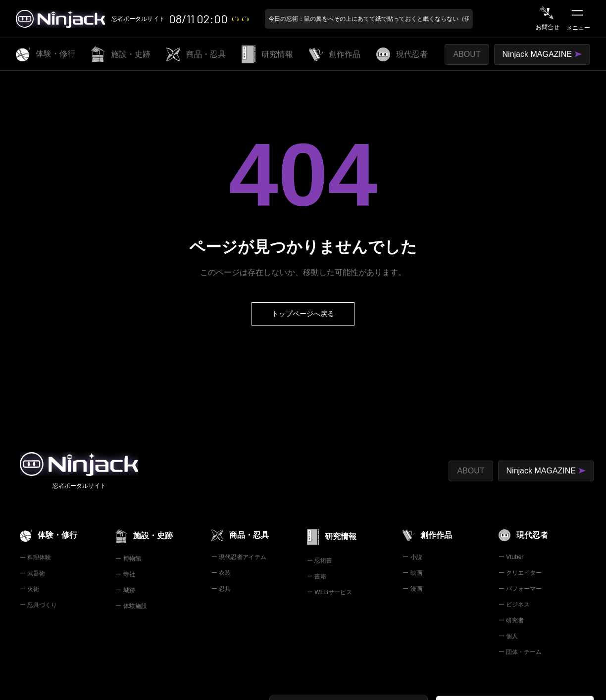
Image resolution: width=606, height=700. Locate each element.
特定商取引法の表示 (51, 608)
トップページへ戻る (303, 314)
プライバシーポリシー (176, 608)
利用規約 (112, 608)
